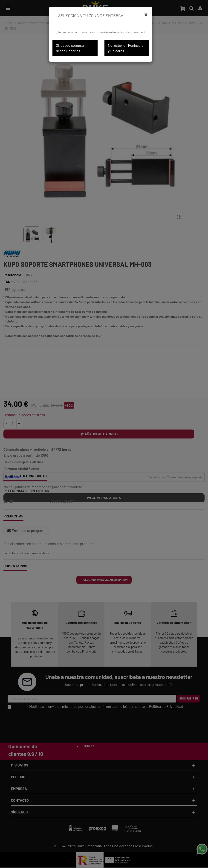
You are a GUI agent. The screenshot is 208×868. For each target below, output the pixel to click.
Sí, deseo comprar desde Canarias (70, 48)
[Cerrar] (146, 15)
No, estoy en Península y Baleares (126, 48)
